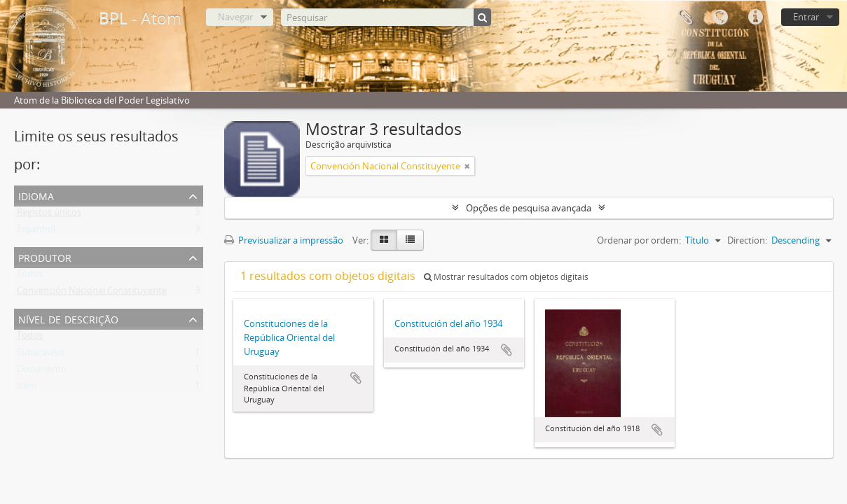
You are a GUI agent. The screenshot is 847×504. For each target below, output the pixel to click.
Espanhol (36, 232)
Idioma (720, 17)
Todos (30, 276)
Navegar (235, 17)
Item (27, 388)
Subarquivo (41, 355)
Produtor (45, 257)
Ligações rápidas (755, 17)
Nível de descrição (68, 318)
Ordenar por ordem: (639, 240)
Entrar (806, 17)
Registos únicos (49, 215)
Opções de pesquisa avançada (529, 208)
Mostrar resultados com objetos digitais (506, 277)
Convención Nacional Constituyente (92, 293)
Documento (42, 372)
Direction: (747, 240)
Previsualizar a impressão (284, 240)
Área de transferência (685, 17)
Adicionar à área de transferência (356, 378)
